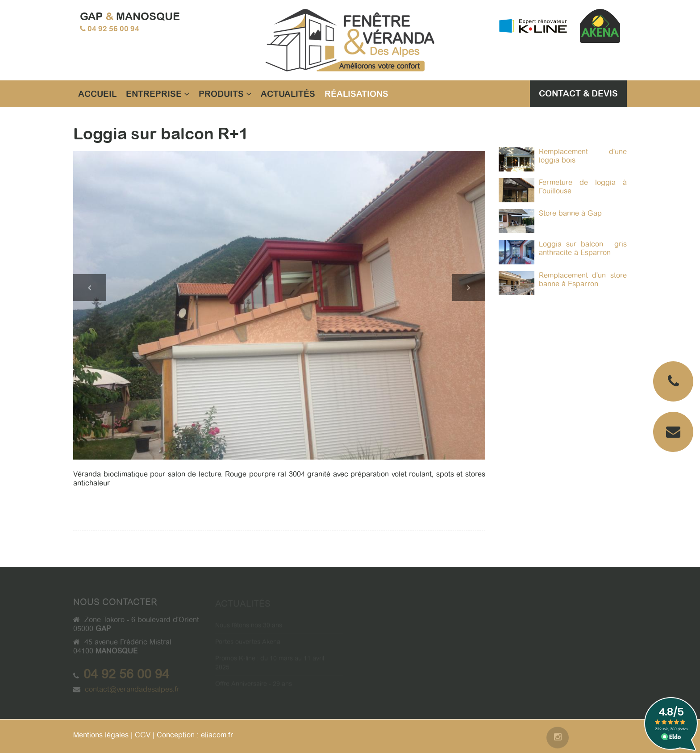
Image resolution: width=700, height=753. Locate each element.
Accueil (97, 94)
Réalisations (356, 94)
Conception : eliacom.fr (195, 735)
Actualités (288, 94)
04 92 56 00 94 (113, 29)
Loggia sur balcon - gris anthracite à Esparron (583, 248)
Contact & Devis (578, 93)
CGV (143, 735)
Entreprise (158, 94)
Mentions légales (101, 735)
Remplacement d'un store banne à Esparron (583, 280)
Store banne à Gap (570, 213)
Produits (225, 94)
